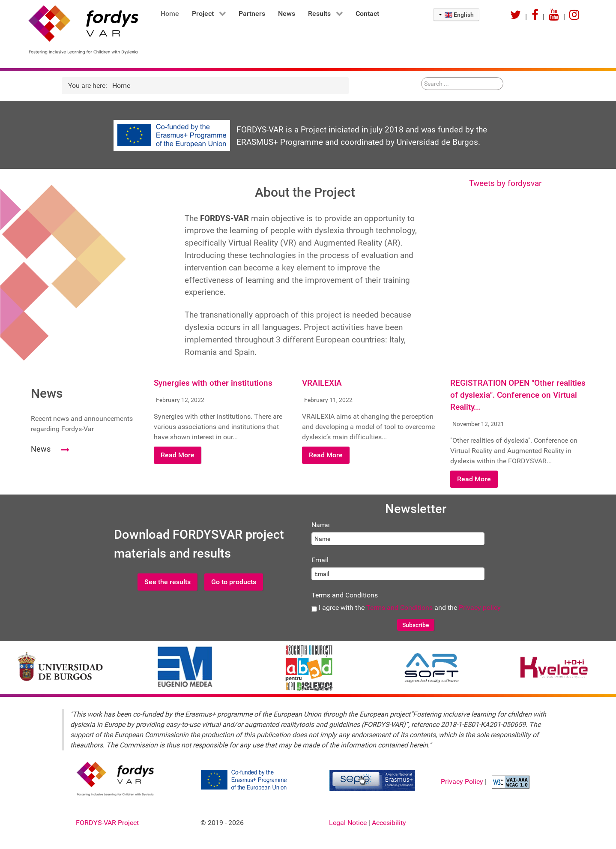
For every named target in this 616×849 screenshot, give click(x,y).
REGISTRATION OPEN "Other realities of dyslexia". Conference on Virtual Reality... (518, 395)
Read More (178, 455)
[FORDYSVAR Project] (77, 29)
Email (320, 560)
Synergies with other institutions (213, 383)
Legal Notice (349, 823)
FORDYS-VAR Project (107, 823)
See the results (167, 582)
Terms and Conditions (345, 595)
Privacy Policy (463, 781)
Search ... (421, 77)
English (456, 15)
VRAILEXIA (322, 383)
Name (320, 525)
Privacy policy (480, 607)
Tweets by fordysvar (505, 183)
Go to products (234, 582)
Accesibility (389, 823)
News (41, 449)
